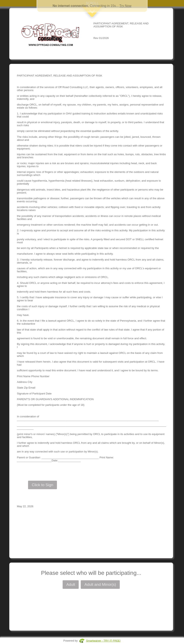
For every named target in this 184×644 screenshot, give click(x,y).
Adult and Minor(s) (100, 584)
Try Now (125, 6)
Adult (71, 584)
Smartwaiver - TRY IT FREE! (103, 641)
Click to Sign (42, 485)
